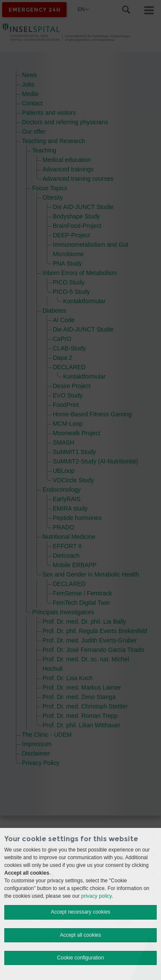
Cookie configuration (80, 958)
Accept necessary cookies (80, 912)
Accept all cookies (80, 935)
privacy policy (96, 896)
